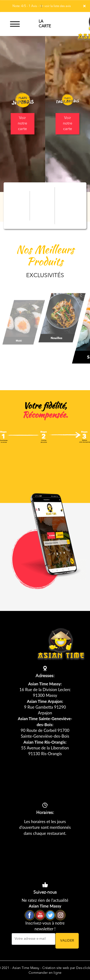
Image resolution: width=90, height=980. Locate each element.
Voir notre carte (22, 124)
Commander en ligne (45, 973)
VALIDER (67, 941)
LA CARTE (45, 24)
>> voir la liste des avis (55, 6)
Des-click (83, 968)
